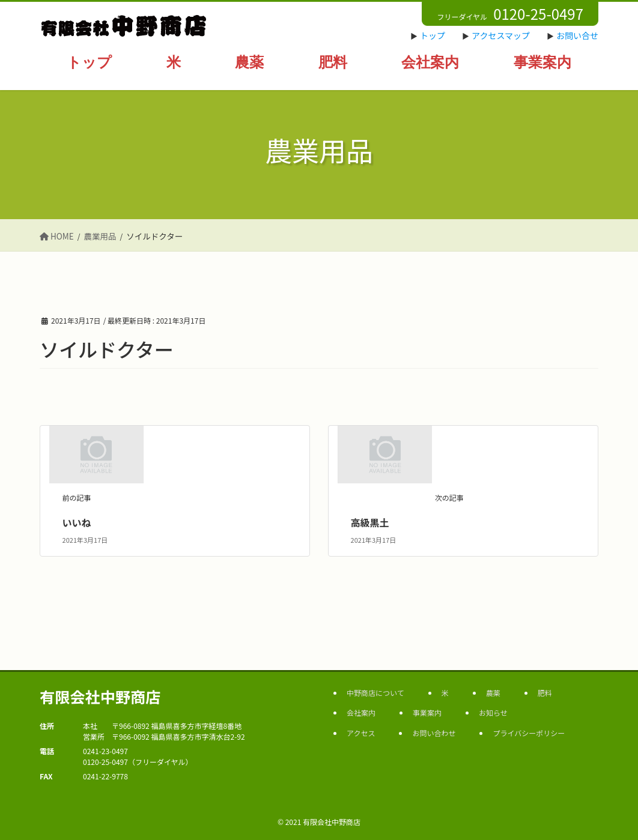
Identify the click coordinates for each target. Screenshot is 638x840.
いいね (77, 522)
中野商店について (375, 693)
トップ (433, 35)
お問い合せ (577, 35)
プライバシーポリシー (529, 733)
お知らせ (493, 712)
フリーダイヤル (510, 14)
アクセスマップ (501, 35)
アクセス (361, 733)
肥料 (545, 693)
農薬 (493, 693)
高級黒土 (370, 522)
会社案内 (361, 712)
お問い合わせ (434, 733)
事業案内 (427, 712)
